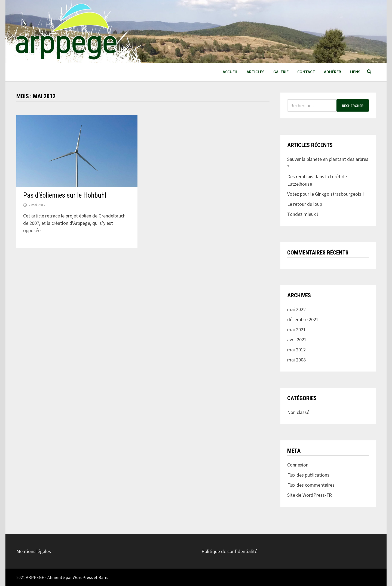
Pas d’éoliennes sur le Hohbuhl (65, 195)
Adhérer (333, 72)
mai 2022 (296, 309)
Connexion (298, 465)
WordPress (83, 577)
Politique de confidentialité (229, 551)
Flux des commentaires (311, 485)
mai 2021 (296, 329)
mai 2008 (296, 360)
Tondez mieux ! (303, 214)
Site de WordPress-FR (310, 495)
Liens (355, 72)
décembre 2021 (303, 319)
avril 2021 (297, 340)
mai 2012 (296, 350)
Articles (256, 72)
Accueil (230, 72)
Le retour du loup (305, 204)
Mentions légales (34, 551)
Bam (103, 577)
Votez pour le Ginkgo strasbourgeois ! (326, 194)
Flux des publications (308, 475)
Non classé (298, 412)
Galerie (281, 72)
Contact (306, 72)
